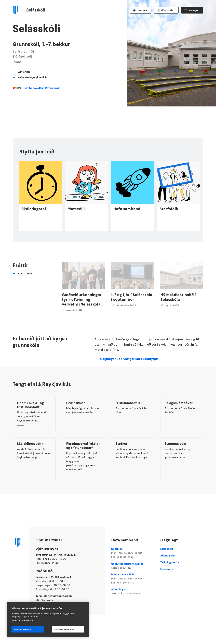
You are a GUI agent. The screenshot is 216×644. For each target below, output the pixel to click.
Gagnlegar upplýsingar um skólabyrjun (129, 365)
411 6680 (24, 72)
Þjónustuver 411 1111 (133, 579)
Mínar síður (167, 10)
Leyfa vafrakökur (23, 629)
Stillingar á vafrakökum (64, 629)
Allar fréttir (25, 280)
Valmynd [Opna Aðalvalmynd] (194, 10)
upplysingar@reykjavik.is (133, 566)
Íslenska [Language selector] (142, 10)
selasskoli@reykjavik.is (33, 77)
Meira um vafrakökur (22, 621)
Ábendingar (133, 591)
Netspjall (133, 553)
